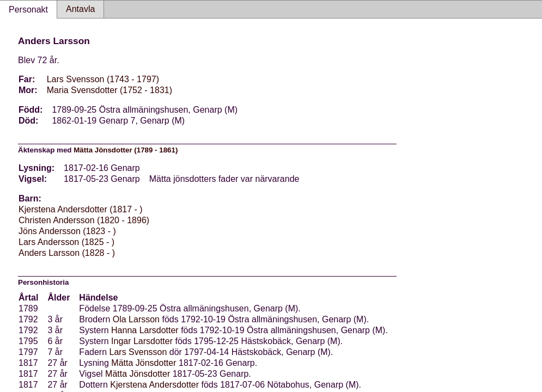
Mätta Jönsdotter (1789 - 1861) (126, 150)
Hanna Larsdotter (145, 330)
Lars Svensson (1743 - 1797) (103, 79)
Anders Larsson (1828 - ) (67, 253)
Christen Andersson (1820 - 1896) (84, 220)
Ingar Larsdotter (142, 341)
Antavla (80, 9)
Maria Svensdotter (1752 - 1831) (109, 90)
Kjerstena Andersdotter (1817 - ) (81, 209)
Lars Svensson (138, 352)
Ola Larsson (136, 319)
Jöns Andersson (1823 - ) (67, 231)
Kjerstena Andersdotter (154, 385)
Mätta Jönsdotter (144, 363)
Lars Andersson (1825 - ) (66, 242)
